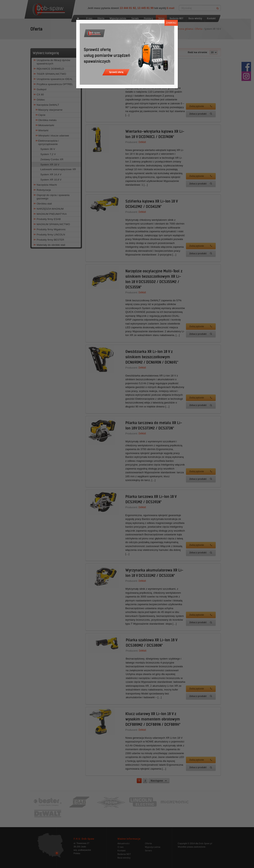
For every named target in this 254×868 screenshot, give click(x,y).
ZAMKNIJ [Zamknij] (171, 23)
